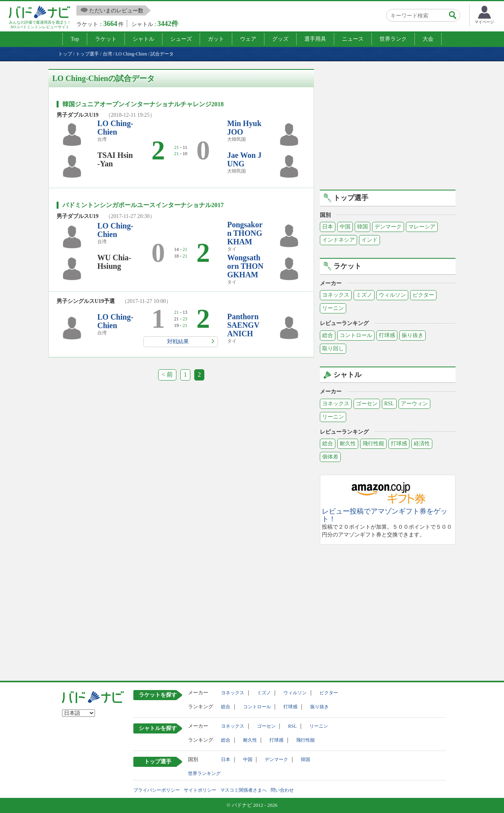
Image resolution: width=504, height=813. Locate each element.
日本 (328, 227)
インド (369, 240)
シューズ (181, 39)
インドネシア (338, 240)
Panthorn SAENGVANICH (243, 325)
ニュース (353, 39)
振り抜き (413, 335)
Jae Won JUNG (244, 159)
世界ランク (393, 39)
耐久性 (348, 444)
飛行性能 (373, 444)
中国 (345, 227)
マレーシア (422, 227)
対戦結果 (178, 342)
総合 (328, 335)
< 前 (167, 374)
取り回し (333, 349)
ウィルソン (392, 295)
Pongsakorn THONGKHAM (245, 233)
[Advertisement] (388, 123)
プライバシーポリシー (157, 790)
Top (75, 39)
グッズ (280, 39)
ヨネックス (336, 295)
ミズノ (364, 295)
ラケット (106, 39)
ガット (216, 39)
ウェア (248, 39)
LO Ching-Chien (115, 128)
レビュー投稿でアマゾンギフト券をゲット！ (385, 515)
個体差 (330, 457)
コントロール (356, 335)
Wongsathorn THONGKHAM (245, 266)
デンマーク (388, 227)
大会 (428, 39)
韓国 (362, 227)
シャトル (143, 39)
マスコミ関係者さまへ (243, 790)
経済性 (422, 444)
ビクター (423, 295)
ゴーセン (367, 404)
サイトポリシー (200, 790)
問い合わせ (282, 790)
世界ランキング (204, 773)
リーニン (333, 308)
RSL (389, 404)
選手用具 (315, 39)
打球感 (387, 335)
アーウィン (414, 404)
